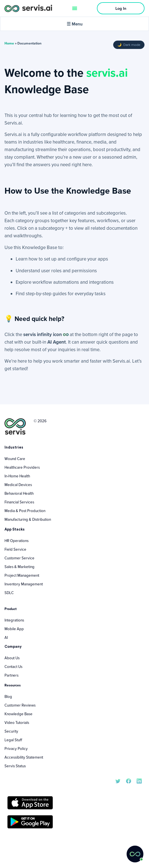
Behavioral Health (19, 493)
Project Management (22, 575)
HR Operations (17, 541)
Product (11, 609)
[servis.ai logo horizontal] (28, 8)
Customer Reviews (20, 705)
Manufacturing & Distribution (28, 519)
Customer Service (19, 558)
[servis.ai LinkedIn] (139, 780)
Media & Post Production (25, 511)
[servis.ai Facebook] (129, 780)
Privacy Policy (16, 749)
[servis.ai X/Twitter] (118, 780)
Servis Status (15, 766)
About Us (12, 658)
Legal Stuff (13, 740)
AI (6, 637)
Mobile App (14, 629)
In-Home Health (17, 476)
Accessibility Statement (24, 757)
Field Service (15, 549)
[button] (135, 854)
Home (9, 43)
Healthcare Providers (22, 467)
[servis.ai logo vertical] (15, 427)
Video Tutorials (17, 722)
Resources (13, 685)
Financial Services (19, 502)
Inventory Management (24, 584)
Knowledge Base (18, 714)
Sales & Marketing (19, 567)
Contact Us (13, 667)
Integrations (14, 620)
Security (11, 731)
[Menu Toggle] (75, 8)
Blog (8, 696)
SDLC (9, 593)
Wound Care (15, 459)
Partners (11, 675)
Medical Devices (18, 485)
